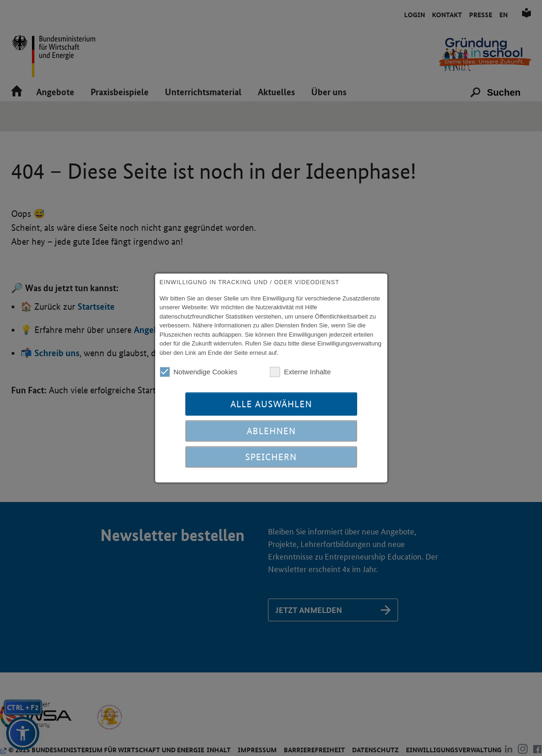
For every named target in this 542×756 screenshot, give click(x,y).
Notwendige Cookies (199, 372)
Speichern (271, 457)
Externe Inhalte (300, 372)
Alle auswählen (271, 404)
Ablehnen (271, 431)
